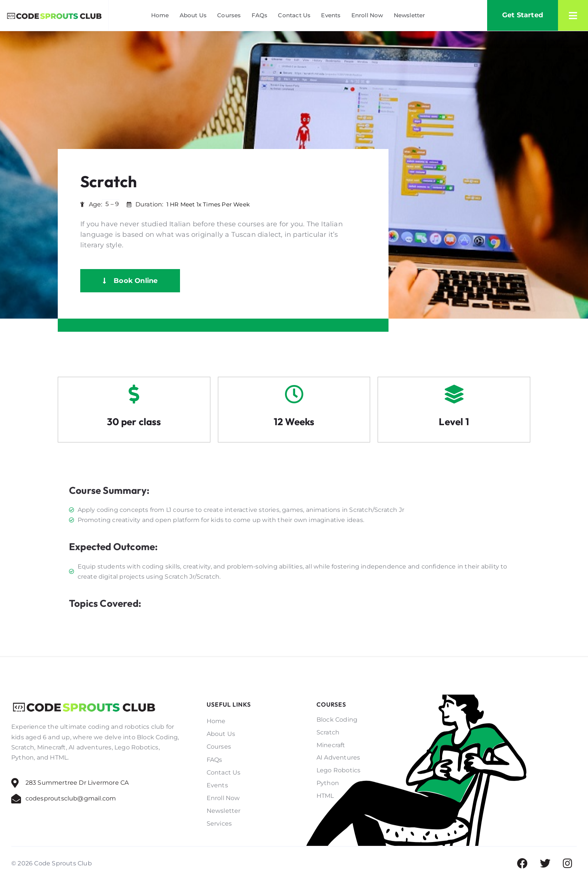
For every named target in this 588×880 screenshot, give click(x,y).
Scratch (328, 732)
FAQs (260, 15)
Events (331, 15)
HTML (325, 796)
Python (328, 783)
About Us (193, 15)
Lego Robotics (339, 770)
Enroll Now (367, 15)
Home (160, 15)
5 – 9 (112, 204)
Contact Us (294, 15)
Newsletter (409, 15)
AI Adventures (338, 757)
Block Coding (337, 720)
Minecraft (331, 745)
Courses (229, 15)
